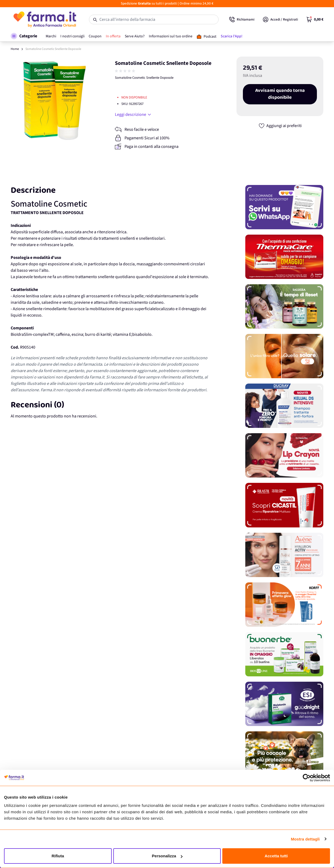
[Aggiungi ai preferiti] (280, 126)
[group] (126, 71)
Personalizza (167, 856)
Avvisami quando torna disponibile (280, 94)
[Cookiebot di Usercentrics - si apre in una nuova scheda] (307, 778)
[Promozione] (284, 207)
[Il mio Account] (280, 19)
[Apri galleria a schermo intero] (55, 100)
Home (15, 49)
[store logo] (44, 19)
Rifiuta (58, 856)
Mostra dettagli (305, 839)
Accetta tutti (276, 856)
